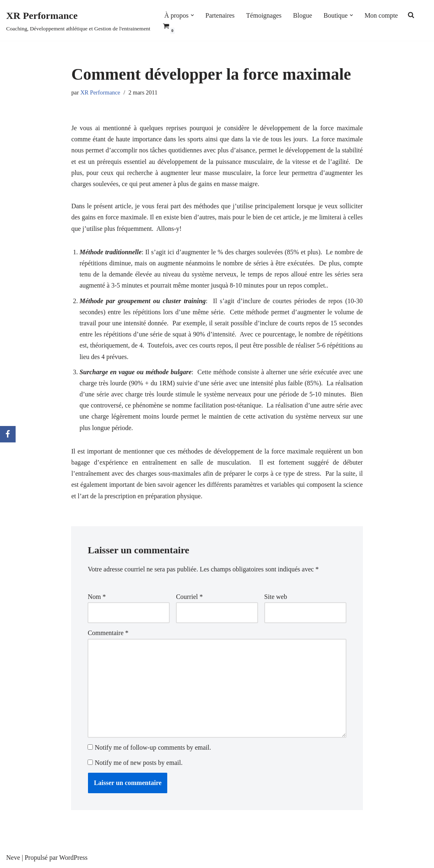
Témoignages (264, 15)
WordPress (73, 858)
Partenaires (220, 15)
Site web (276, 597)
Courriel (189, 597)
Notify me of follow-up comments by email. (153, 747)
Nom (97, 597)
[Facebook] (8, 434)
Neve (13, 858)
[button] (192, 15)
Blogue (302, 15)
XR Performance (100, 92)
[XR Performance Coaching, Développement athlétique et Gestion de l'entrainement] (78, 20)
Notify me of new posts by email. (139, 763)
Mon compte (381, 15)
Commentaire (108, 633)
